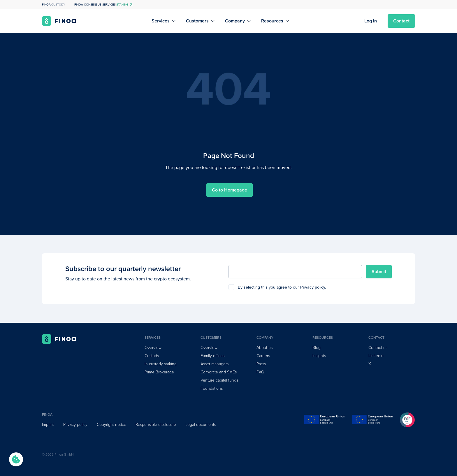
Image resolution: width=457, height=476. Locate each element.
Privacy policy (75, 425)
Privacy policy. (313, 287)
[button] (164, 21)
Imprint (48, 425)
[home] (59, 21)
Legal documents (201, 425)
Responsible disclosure (156, 425)
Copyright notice (111, 425)
